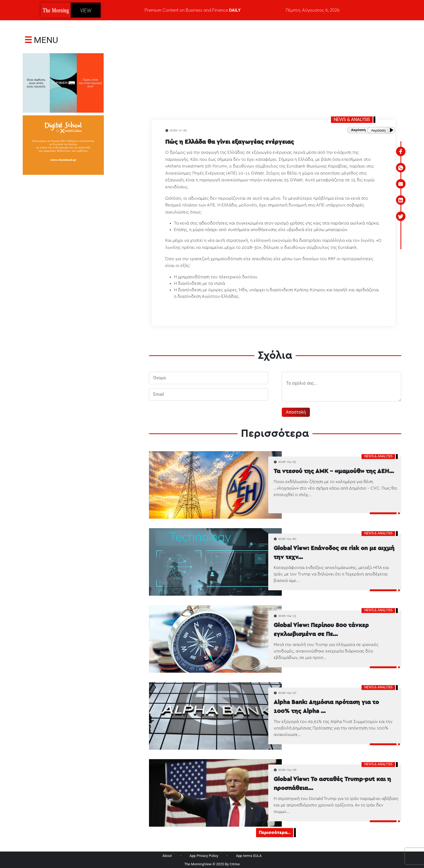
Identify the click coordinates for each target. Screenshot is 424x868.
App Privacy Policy (204, 856)
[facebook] (401, 152)
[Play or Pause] (393, 130)
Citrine (235, 864)
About (167, 856)
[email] (401, 184)
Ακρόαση (378, 130)
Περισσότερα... (275, 833)
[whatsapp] (401, 168)
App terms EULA (249, 856)
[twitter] (401, 216)
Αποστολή (296, 412)
